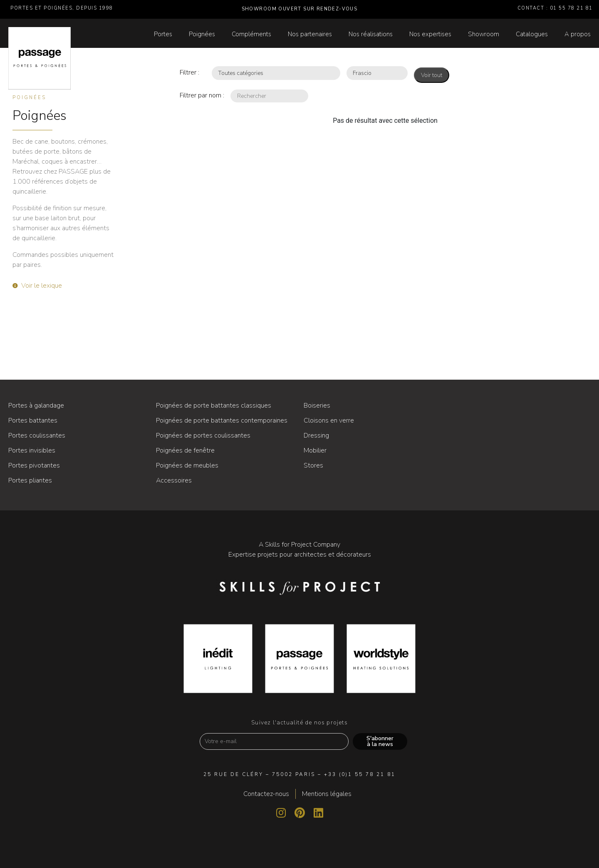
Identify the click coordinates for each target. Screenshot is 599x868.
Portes (163, 34)
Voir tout (432, 75)
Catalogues (532, 34)
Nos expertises (430, 34)
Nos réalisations (371, 34)
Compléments (251, 34)
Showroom (484, 34)
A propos (578, 34)
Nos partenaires (310, 34)
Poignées (202, 34)
